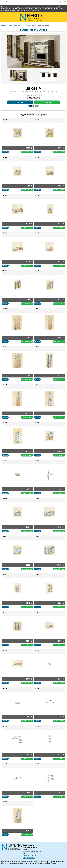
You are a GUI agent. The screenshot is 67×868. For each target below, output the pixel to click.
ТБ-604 (5, 157)
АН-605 (5, 536)
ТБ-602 (37, 119)
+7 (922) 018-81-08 (29, 856)
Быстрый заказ (47, 102)
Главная (4, 25)
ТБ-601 (37, 423)
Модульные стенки (30, 25)
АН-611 (37, 612)
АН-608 (5, 574)
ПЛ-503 (37, 461)
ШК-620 (5, 385)
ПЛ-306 (37, 726)
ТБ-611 (5, 271)
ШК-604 (5, 347)
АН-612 (5, 650)
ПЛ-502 (37, 764)
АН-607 (37, 536)
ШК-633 (5, 802)
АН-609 (37, 574)
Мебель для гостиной (15, 25)
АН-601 (5, 119)
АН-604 (37, 499)
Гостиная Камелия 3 (44, 25)
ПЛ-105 (5, 688)
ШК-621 (37, 385)
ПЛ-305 (5, 726)
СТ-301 (5, 461)
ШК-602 (5, 309)
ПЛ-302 (37, 688)
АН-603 (5, 499)
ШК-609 (37, 347)
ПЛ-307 (5, 764)
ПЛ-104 (37, 650)
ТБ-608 (37, 195)
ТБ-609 (5, 233)
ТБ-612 (37, 271)
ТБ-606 (5, 195)
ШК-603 (37, 309)
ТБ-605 (37, 157)
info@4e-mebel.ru (29, 858)
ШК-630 (5, 423)
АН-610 (5, 612)
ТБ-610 (37, 233)
